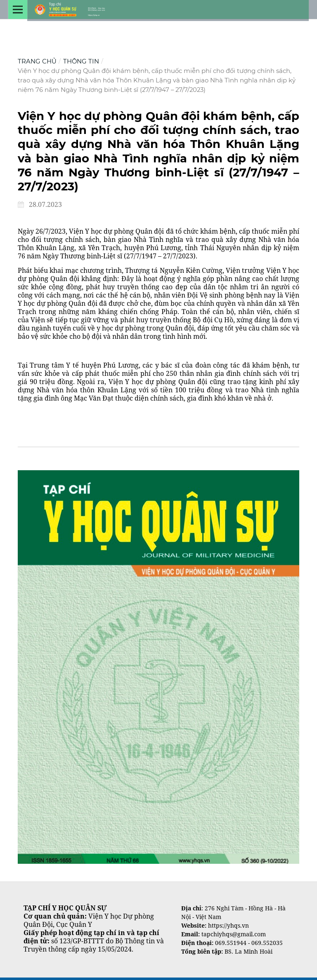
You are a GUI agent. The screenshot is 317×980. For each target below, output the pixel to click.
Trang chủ (37, 61)
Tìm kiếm (33, 459)
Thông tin (81, 61)
